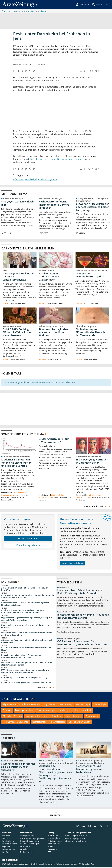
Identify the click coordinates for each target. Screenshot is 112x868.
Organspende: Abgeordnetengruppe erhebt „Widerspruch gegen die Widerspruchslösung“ (27, 620)
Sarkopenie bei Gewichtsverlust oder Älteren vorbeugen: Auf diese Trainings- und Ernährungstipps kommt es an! (56, 774)
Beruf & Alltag (66, 705)
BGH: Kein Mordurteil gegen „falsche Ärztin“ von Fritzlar (26, 683)
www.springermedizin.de (76, 836)
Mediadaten (53, 836)
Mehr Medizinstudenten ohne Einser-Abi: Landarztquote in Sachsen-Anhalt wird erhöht (28, 597)
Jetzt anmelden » (28, 539)
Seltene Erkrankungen (80, 722)
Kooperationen (9, 850)
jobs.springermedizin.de (75, 842)
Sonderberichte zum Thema (23, 435)
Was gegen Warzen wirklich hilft (17, 204)
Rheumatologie (57, 722)
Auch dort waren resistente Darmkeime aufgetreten (55, 160)
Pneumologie (92, 717)
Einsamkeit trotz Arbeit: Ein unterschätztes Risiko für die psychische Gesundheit (27, 634)
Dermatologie (83, 705)
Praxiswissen (8, 842)
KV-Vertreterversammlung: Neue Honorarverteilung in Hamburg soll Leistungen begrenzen (25, 672)
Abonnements (54, 844)
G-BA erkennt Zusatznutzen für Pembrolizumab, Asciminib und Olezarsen (27, 642)
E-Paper (51, 847)
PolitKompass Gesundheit (16, 722)
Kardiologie (65, 711)
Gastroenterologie (46, 711)
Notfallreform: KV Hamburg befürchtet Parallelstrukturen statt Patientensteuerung (27, 664)
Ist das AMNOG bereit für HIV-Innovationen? (54, 441)
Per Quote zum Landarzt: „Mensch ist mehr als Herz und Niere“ (26, 649)
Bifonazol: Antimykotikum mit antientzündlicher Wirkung (55, 333)
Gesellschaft (31, 180)
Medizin (6, 839)
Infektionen (19, 180)
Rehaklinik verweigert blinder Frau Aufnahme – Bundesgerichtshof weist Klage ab (22, 657)
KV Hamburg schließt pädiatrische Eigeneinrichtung (24, 678)
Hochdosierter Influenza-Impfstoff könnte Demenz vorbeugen (54, 205)
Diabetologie (100, 705)
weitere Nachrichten (46, 688)
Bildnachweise (27, 853)
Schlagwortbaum (28, 836)
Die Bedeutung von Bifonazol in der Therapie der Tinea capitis (90, 333)
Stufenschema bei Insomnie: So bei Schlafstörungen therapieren (18, 767)
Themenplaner (54, 839)
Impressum (25, 847)
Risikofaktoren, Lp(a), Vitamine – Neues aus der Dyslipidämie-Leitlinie (83, 617)
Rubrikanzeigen (55, 842)
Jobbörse (6, 853)
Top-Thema (49, 705)
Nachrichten (9, 582)
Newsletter (53, 850)
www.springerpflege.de (75, 839)
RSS (49, 853)
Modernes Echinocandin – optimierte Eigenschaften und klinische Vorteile (17, 463)
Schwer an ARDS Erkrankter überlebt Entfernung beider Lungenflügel (92, 207)
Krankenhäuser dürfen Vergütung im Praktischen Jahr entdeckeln (25, 627)
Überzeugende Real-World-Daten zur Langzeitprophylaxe (19, 277)
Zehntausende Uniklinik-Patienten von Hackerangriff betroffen (25, 590)
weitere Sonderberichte (97, 507)
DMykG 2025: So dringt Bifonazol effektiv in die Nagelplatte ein (17, 333)
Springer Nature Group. (58, 865)
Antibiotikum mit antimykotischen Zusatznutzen (49, 277)
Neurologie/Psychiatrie (37, 717)
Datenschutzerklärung (30, 842)
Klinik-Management (48, 180)
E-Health (7, 711)
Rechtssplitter (39, 722)
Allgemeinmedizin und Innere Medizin (21, 705)
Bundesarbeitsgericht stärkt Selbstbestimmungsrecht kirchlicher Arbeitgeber (25, 604)
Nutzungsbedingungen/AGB (33, 839)
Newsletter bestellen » (72, 564)
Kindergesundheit (83, 711)
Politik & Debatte (10, 844)
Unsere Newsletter (16, 699)
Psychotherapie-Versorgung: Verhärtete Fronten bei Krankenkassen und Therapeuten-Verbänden (24, 612)
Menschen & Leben (12, 717)
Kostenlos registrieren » (28, 546)
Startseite (6, 836)
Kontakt (24, 850)
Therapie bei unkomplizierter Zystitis (90, 276)
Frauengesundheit (24, 711)
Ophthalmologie (74, 717)
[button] (106, 5)
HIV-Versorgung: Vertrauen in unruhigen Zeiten (92, 462)
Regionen (6, 847)
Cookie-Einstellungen (29, 844)
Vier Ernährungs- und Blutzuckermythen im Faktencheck (89, 770)
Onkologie (57, 717)
